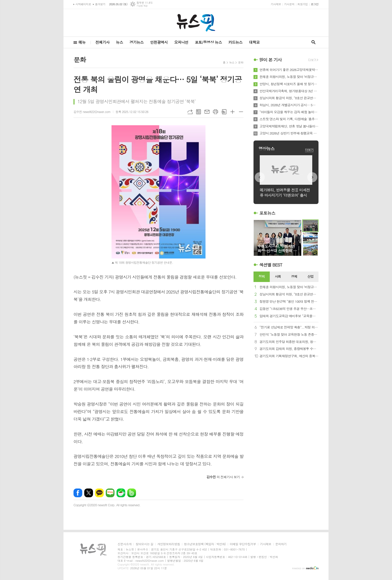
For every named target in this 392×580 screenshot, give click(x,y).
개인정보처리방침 (168, 544)
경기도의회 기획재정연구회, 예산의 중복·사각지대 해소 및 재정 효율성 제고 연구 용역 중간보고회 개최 (289, 356)
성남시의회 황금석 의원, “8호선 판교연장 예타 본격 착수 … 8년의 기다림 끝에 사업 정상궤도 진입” (289, 98)
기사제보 (276, 4)
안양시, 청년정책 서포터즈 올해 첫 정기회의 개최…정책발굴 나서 (289, 84)
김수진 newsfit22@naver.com (92, 112)
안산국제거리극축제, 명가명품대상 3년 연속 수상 (289, 91)
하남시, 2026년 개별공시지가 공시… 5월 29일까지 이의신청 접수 (289, 105)
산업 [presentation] (310, 276)
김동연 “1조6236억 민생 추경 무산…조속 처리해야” (289, 309)
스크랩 (224, 112)
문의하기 (281, 544)
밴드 (132, 493)
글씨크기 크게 (232, 112)
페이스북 (78, 493)
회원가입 (303, 4)
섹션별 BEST (271, 265)
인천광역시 (159, 42)
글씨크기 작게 (241, 112)
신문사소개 (124, 544)
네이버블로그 (110, 493)
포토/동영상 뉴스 (208, 42)
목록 (198, 112)
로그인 (315, 4)
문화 (241, 62)
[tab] (262, 277)
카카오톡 (99, 493)
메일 (207, 112)
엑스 (89, 493)
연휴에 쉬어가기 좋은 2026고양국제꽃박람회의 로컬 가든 (289, 70)
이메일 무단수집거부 (243, 544)
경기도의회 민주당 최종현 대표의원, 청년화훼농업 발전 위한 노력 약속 (289, 342)
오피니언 (181, 42)
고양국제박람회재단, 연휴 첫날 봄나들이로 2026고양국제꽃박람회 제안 (289, 126)
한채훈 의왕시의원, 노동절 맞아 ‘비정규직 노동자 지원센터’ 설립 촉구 (289, 77)
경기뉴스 (136, 42)
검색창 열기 (313, 42)
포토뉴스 (267, 213)
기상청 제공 (142, 6)
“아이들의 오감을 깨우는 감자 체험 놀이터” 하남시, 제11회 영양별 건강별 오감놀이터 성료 (289, 112)
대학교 (254, 42)
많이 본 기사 (270, 60)
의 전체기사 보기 (223, 477)
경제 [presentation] (294, 276)
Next (312, 177)
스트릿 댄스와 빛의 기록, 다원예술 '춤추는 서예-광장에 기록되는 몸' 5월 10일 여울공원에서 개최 (289, 119)
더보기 (309, 150)
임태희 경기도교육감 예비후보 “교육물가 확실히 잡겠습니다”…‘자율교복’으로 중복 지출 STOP (289, 316)
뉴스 (119, 42)
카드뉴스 (235, 42)
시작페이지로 (83, 4)
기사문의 (289, 4)
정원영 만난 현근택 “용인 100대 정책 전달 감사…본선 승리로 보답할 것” (289, 302)
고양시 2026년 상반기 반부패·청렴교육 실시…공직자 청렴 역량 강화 (289, 133)
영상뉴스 (266, 148)
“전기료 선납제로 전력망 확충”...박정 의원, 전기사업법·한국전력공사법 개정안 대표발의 (289, 327)
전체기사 (102, 42)
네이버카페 (121, 493)
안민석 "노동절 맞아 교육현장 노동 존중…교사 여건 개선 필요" (289, 335)
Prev (260, 177)
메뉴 (82, 42)
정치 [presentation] (261, 276)
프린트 (215, 112)
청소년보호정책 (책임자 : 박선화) (205, 544)
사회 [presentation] (278, 276)
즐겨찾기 (100, 4)
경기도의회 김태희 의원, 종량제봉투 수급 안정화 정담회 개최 (289, 349)
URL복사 (190, 112)
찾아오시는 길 (144, 544)
